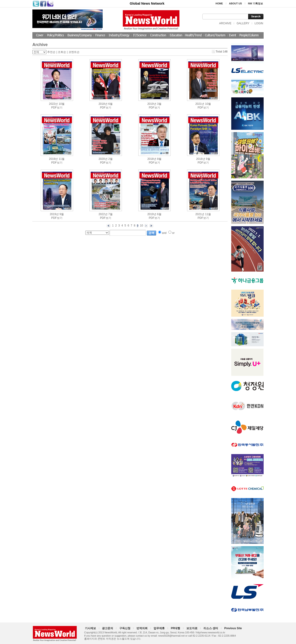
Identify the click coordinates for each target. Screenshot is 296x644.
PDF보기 (57, 108)
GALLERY (243, 23)
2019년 (152, 104)
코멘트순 (74, 52)
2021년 (200, 104)
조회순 (62, 52)
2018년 (103, 104)
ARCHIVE (225, 23)
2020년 (103, 159)
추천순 (51, 52)
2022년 (54, 104)
